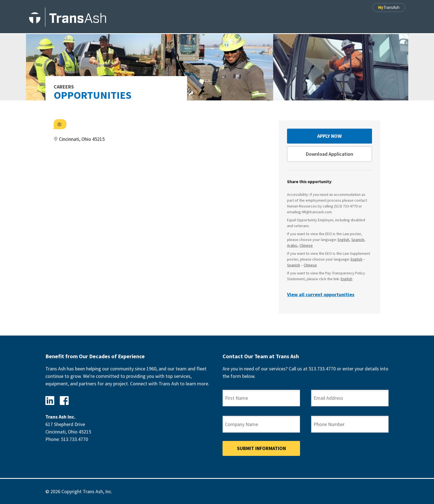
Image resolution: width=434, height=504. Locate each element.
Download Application (330, 154)
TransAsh (389, 7)
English (343, 240)
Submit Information (261, 448)
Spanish (358, 240)
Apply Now (330, 136)
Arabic (292, 245)
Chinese (306, 245)
